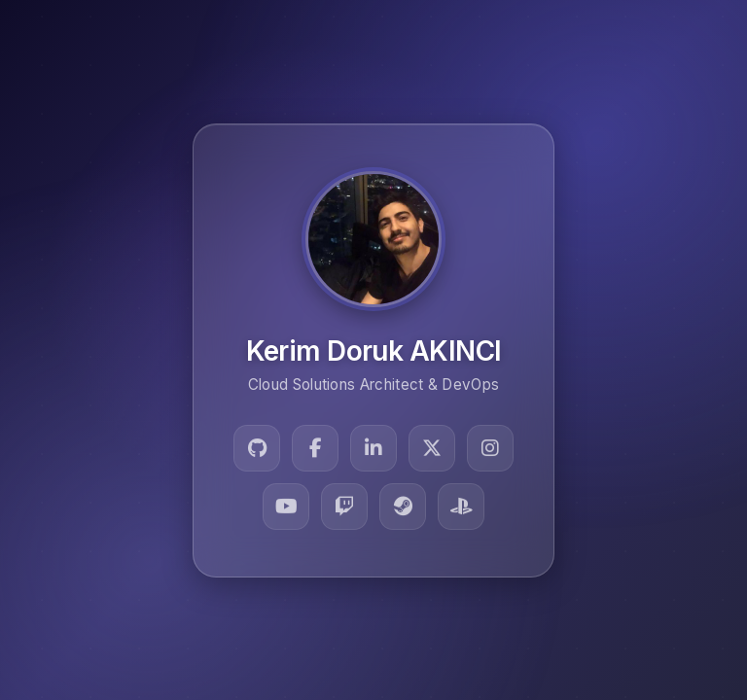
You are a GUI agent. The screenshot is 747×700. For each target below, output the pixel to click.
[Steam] (403, 507)
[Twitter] (432, 448)
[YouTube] (286, 507)
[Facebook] (315, 448)
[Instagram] (490, 448)
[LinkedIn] (373, 448)
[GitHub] (257, 448)
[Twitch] (344, 507)
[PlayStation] (461, 507)
